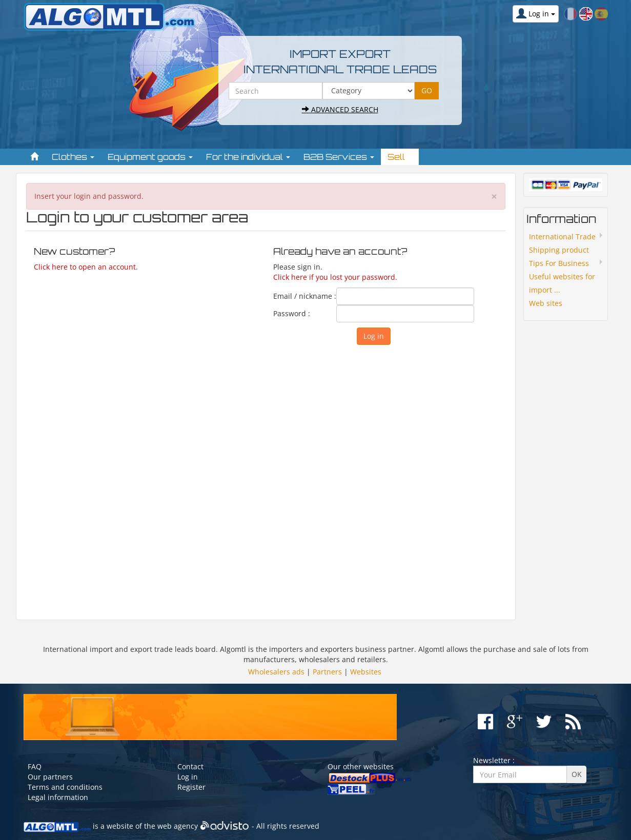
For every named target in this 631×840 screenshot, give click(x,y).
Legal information (58, 797)
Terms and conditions (65, 787)
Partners (327, 672)
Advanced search (340, 109)
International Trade (562, 237)
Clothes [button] (73, 157)
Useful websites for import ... (562, 283)
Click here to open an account (85, 267)
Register (191, 787)
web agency (178, 826)
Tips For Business (559, 263)
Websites (366, 672)
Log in (188, 777)
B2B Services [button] (339, 157)
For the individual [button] (248, 157)
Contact (190, 766)
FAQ (35, 766)
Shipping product (559, 250)
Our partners (50, 777)
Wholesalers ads (276, 672)
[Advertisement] (266, 477)
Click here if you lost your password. (335, 277)
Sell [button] (400, 157)
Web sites (546, 303)
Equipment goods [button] (150, 157)
